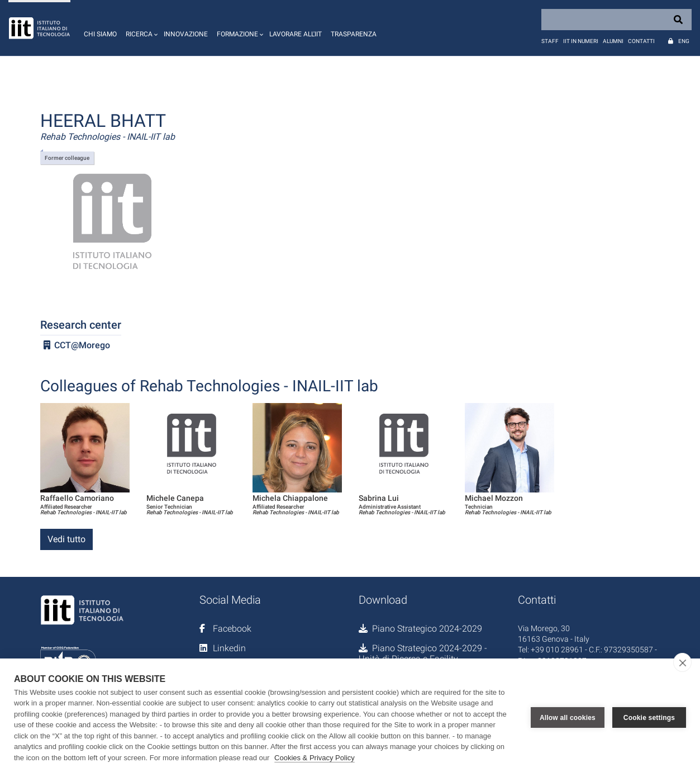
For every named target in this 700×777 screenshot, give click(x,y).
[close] (682, 662)
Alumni (613, 41)
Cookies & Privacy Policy (315, 758)
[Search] (616, 20)
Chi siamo (100, 34)
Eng (684, 41)
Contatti (641, 41)
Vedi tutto (66, 539)
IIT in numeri (581, 41)
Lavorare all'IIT (296, 34)
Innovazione (186, 34)
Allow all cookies (568, 718)
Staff (550, 41)
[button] (140, 28)
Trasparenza (354, 34)
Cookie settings (649, 718)
